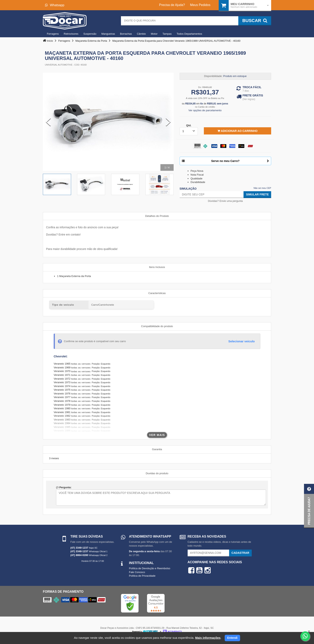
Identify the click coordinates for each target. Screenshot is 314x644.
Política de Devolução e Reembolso (150, 568)
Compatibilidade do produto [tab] (157, 326)
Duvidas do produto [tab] (157, 473)
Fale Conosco (137, 572)
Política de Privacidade (142, 576)
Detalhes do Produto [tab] (157, 216)
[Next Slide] (168, 122)
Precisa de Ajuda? (172, 5)
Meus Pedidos (200, 5)
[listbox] (189, 131)
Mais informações (208, 638)
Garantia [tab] (157, 449)
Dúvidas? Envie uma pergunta (225, 201)
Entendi (232, 638)
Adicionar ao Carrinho (237, 131)
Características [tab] (157, 293)
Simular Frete (257, 194)
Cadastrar (240, 553)
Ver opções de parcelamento (205, 110)
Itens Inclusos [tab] (157, 267)
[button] (309, 506)
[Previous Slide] (48, 122)
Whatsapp (55, 5)
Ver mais (157, 435)
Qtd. (189, 125)
